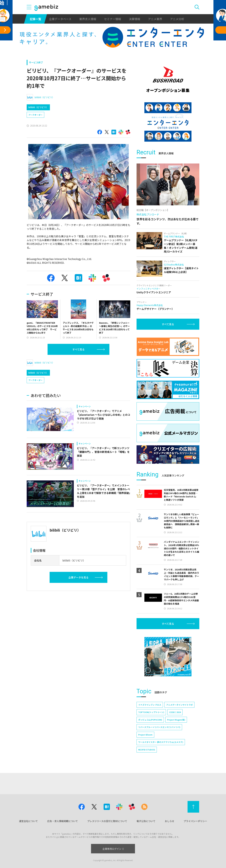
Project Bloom (145, 735)
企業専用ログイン (113, 849)
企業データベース (60, 19)
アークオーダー (35, 115)
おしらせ (169, 821)
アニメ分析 (177, 19)
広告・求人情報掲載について (63, 821)
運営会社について (28, 821)
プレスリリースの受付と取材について (107, 821)
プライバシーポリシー (195, 821)
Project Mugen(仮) (176, 720)
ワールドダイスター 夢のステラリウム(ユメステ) (161, 742)
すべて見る (78, 349)
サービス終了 (36, 62)
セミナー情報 (113, 19)
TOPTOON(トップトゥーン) (151, 712)
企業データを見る (78, 577)
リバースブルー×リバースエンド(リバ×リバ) (159, 727)
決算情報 (135, 19)
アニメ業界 (155, 19)
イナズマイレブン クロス (150, 705)
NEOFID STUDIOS (147, 750)
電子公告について (146, 821)
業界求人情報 (88, 19)
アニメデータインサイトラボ (179, 705)
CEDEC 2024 (175, 712)
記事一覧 (35, 19)
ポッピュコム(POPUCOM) (150, 720)
